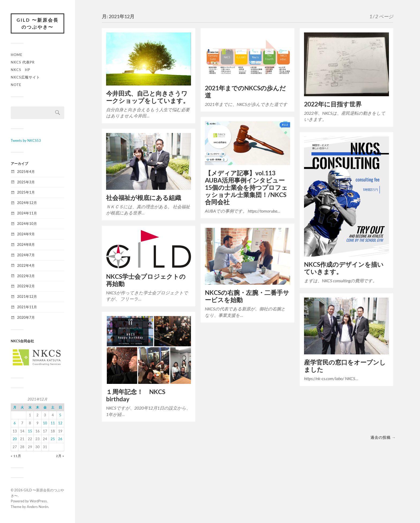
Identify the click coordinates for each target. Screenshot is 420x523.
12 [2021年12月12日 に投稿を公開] (60, 423)
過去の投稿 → (383, 437)
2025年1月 (26, 192)
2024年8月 (26, 244)
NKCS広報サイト (25, 77)
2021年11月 (27, 307)
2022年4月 (26, 265)
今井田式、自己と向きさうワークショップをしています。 (148, 97)
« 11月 (16, 456)
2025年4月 (26, 172)
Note (16, 85)
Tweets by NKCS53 (26, 140)
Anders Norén (37, 507)
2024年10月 (27, 224)
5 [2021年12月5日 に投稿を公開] (60, 415)
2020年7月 (26, 317)
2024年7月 (26, 255)
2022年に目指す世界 (333, 104)
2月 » (60, 456)
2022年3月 (26, 276)
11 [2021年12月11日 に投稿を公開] (53, 423)
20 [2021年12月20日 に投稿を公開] (15, 439)
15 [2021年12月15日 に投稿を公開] (30, 431)
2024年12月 (27, 203)
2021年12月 (27, 296)
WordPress (38, 501)
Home (16, 55)
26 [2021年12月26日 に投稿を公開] (60, 439)
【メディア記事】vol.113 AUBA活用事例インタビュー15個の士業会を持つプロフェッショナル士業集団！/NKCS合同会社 (246, 188)
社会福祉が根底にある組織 (144, 198)
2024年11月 (27, 213)
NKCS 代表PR (23, 62)
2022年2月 (26, 286)
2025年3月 (26, 182)
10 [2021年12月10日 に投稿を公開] (45, 423)
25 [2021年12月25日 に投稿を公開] (53, 439)
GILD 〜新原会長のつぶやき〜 (38, 23)
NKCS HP (20, 70)
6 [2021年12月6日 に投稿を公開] (15, 423)
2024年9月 (26, 234)
